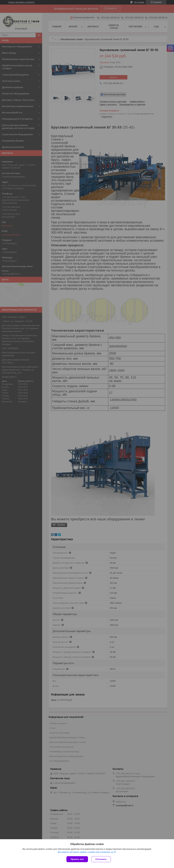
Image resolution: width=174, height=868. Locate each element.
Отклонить (101, 859)
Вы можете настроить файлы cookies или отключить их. (86, 852)
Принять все (77, 859)
